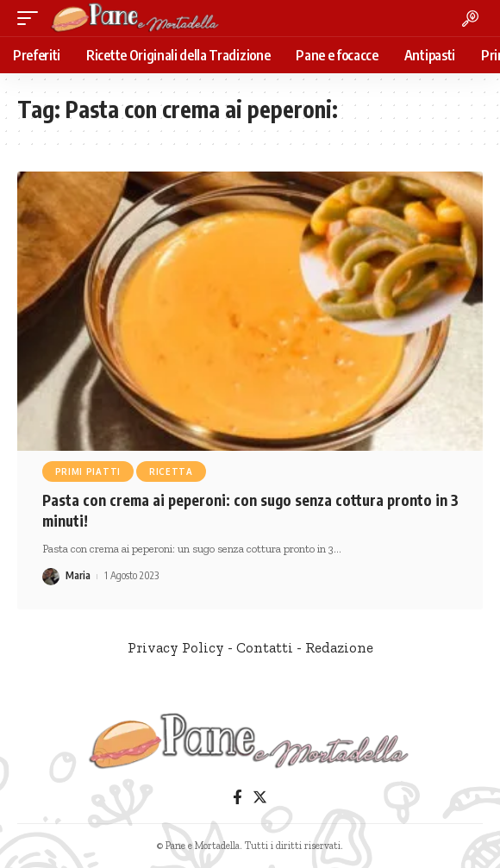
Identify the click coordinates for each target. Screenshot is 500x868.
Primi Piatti (88, 471)
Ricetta (171, 471)
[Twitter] (260, 798)
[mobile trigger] (32, 18)
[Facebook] (237, 798)
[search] (470, 19)
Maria (78, 575)
